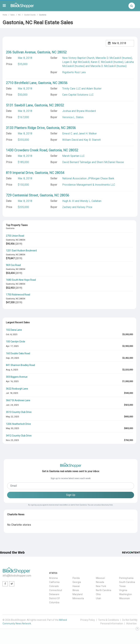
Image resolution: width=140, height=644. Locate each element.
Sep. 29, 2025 (12, 358)
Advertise (131, 623)
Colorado (54, 586)
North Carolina (104, 590)
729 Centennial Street (22, 195)
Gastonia (10, 240)
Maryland (78, 594)
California (54, 582)
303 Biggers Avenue (17, 377)
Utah (98, 598)
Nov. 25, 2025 (12, 440)
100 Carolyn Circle (16, 342)
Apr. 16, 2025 (12, 381)
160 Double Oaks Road (18, 353)
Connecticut (56, 590)
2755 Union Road (15, 236)
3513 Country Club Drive (19, 412)
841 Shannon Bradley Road (20, 365)
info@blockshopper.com (17, 576)
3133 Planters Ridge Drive (25, 128)
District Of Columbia (54, 600)
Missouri (100, 578)
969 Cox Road (13, 265)
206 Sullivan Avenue (21, 52)
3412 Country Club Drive (19, 436)
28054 (22, 240)
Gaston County (30, 15)
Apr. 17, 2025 (12, 346)
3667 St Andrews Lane (18, 400)
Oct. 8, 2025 (12, 334)
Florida (76, 578)
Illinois (76, 590)
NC (19, 15)
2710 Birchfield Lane (21, 83)
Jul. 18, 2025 (12, 393)
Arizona (53, 578)
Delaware (54, 594)
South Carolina (127, 582)
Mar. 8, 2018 (25, 58)
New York (101, 586)
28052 (62, 52)
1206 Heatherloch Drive (18, 424)
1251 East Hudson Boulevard (21, 251)
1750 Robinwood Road (18, 295)
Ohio (98, 594)
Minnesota (78, 598)
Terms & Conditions (109, 620)
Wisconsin (124, 598)
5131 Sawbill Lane (19, 105)
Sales (13, 15)
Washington (126, 594)
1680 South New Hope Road (21, 280)
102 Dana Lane (14, 330)
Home (5, 15)
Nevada (100, 582)
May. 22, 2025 (12, 417)
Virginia (123, 590)
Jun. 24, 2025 (12, 405)
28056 (63, 83)
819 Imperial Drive (20, 173)
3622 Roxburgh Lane (17, 389)
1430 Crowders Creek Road (27, 150)
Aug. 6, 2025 (12, 370)
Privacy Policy (88, 620)
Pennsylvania (126, 578)
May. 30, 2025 (12, 428)
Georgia (77, 582)
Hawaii (76, 586)
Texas (122, 586)
